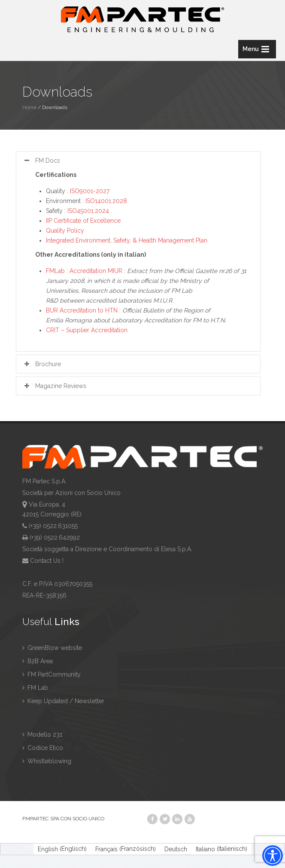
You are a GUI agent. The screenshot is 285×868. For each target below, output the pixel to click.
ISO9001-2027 (90, 191)
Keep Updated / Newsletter (63, 701)
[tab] (138, 161)
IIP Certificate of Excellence (83, 221)
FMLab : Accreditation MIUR (84, 271)
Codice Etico (43, 748)
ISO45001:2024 (88, 211)
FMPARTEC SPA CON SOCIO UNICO (63, 819)
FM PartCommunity (52, 674)
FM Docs (41, 161)
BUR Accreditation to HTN (82, 310)
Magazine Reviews (54, 386)
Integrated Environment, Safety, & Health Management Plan (127, 240)
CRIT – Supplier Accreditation (87, 330)
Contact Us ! (47, 561)
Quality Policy (65, 231)
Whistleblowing (47, 761)
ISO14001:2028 (106, 201)
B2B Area (38, 661)
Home (29, 107)
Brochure (42, 364)
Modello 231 (42, 734)
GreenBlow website (52, 648)
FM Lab (35, 688)
